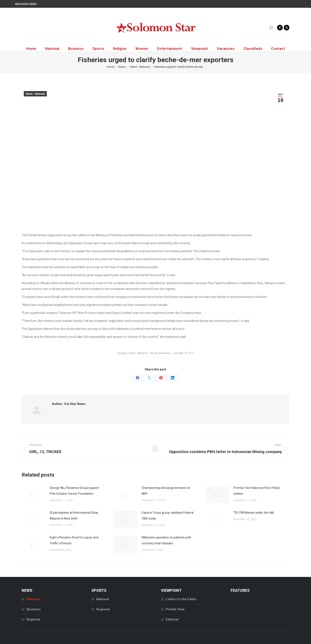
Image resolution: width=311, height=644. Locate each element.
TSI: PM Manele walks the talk (254, 513)
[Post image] (33, 495)
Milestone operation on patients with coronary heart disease (167, 540)
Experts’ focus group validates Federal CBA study (168, 516)
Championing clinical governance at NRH (166, 491)
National (33, 599)
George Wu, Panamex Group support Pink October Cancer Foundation (74, 491)
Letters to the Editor (181, 599)
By (161, 353)
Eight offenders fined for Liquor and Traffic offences (74, 540)
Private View (175, 609)
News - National (35, 94)
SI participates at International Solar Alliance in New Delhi (74, 516)
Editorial (172, 619)
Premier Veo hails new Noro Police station (257, 491)
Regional (33, 619)
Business (34, 609)
